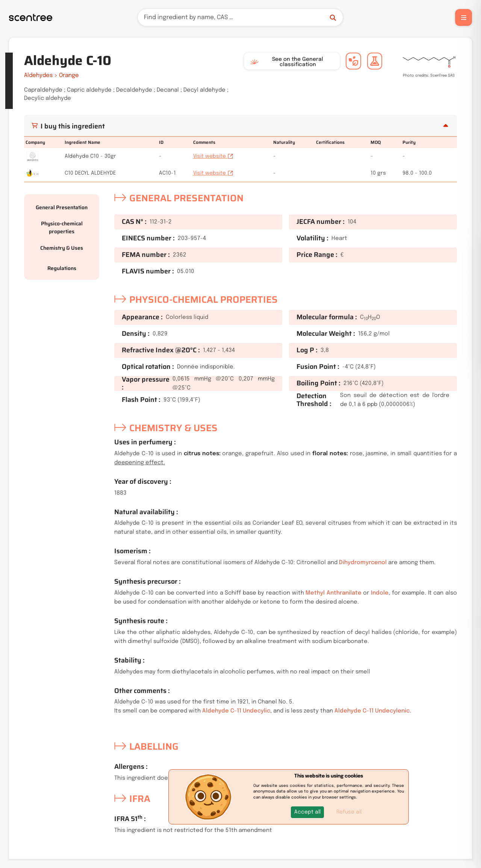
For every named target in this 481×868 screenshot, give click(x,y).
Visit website (213, 156)
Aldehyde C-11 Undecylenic (372, 711)
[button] (307, 812)
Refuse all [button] (349, 812)
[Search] (240, 17)
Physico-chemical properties (62, 227)
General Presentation (62, 207)
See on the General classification (287, 62)
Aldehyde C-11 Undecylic (236, 711)
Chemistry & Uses (62, 248)
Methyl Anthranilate (334, 593)
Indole (380, 593)
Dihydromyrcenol (363, 563)
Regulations (62, 268)
